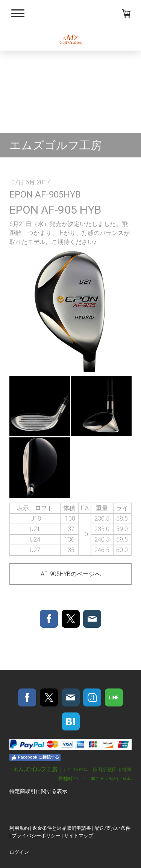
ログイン (19, 852)
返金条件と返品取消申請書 (62, 828)
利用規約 (19, 828)
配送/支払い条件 (112, 828)
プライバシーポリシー (36, 836)
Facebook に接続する (35, 757)
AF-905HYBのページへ (71, 574)
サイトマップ (79, 836)
